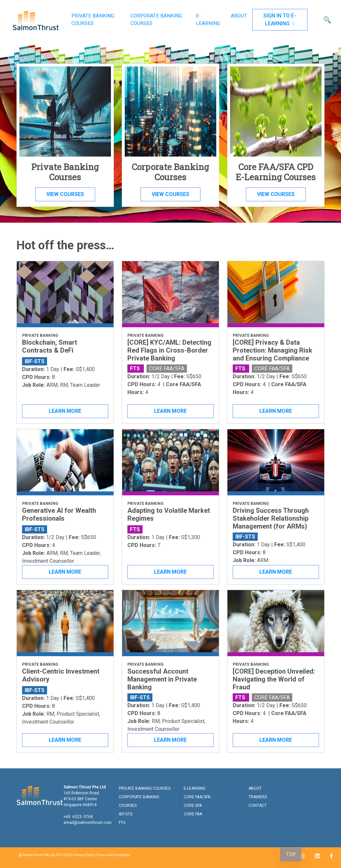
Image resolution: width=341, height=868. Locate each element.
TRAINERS (258, 797)
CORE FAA (193, 814)
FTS (122, 823)
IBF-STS (126, 814)
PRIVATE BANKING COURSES (93, 20)
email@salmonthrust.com (88, 823)
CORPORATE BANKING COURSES (156, 20)
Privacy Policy (85, 855)
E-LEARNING (208, 20)
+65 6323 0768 (78, 817)
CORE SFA (193, 806)
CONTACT (258, 806)
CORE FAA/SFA (197, 797)
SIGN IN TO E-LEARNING (280, 20)
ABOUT (239, 16)
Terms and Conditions (114, 855)
